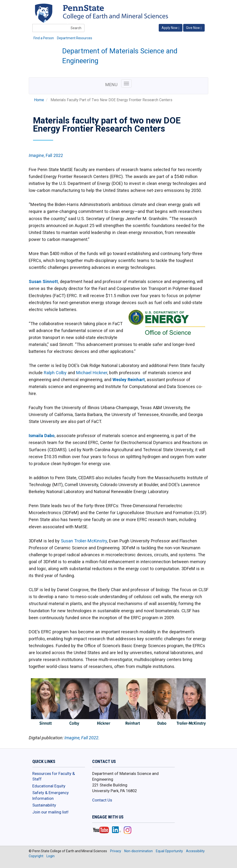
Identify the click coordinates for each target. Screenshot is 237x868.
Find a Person (44, 38)
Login (51, 856)
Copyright (36, 856)
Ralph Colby (55, 373)
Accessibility (195, 851)
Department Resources (75, 38)
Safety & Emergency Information (51, 796)
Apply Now (171, 28)
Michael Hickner (92, 373)
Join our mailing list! (50, 812)
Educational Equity (49, 786)
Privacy (116, 851)
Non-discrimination (138, 851)
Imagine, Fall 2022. (82, 738)
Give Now (194, 28)
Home (39, 100)
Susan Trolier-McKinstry (84, 541)
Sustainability (44, 805)
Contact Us (102, 800)
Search (76, 28)
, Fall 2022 (46, 155)
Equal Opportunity (169, 851)
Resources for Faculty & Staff (54, 776)
